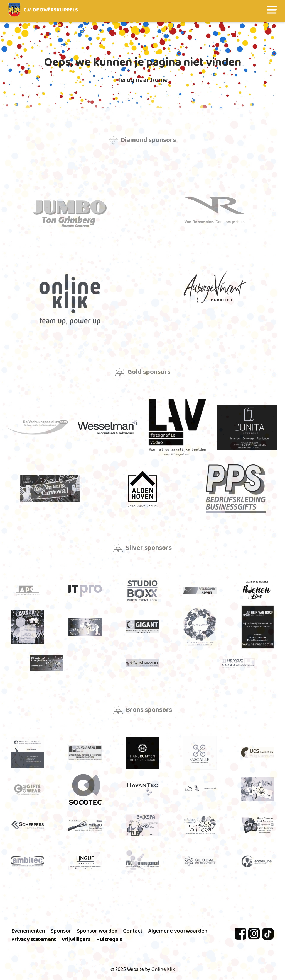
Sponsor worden (97, 931)
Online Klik (163, 969)
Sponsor (61, 931)
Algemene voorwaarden (178, 931)
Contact (133, 931)
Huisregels (109, 939)
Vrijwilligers (76, 939)
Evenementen (28, 931)
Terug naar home (142, 80)
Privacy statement (34, 939)
